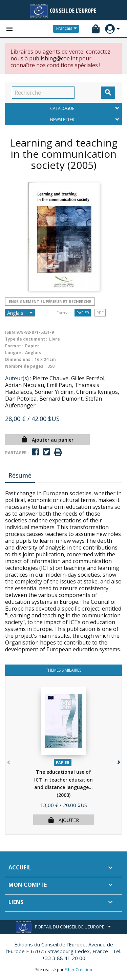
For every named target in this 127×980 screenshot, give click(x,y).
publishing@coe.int (53, 58)
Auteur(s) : (18, 378)
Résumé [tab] (20, 475)
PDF (100, 313)
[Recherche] (43, 93)
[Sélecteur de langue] (68, 29)
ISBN (10, 332)
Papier (83, 313)
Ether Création (78, 970)
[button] (118, 761)
